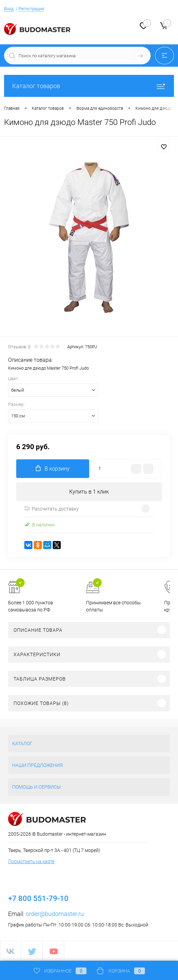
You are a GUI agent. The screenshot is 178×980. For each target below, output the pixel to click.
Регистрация (31, 9)
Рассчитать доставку (52, 509)
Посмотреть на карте (31, 861)
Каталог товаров (89, 86)
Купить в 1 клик (89, 492)
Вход (9, 9)
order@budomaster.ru (55, 914)
